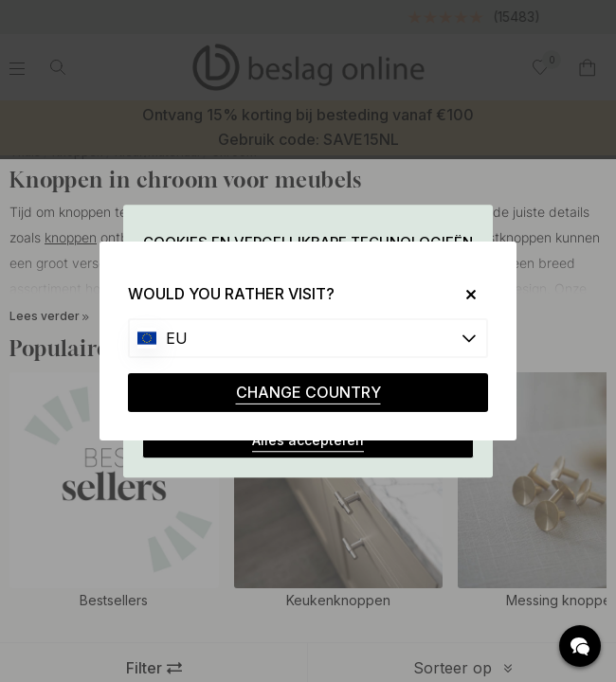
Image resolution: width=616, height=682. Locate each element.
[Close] (464, 294)
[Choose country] (308, 338)
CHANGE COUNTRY (308, 392)
